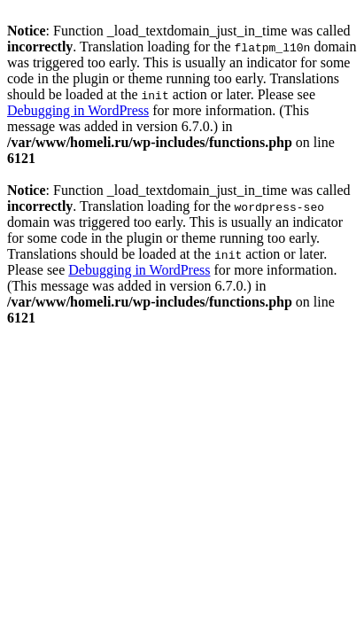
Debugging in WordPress (78, 110)
